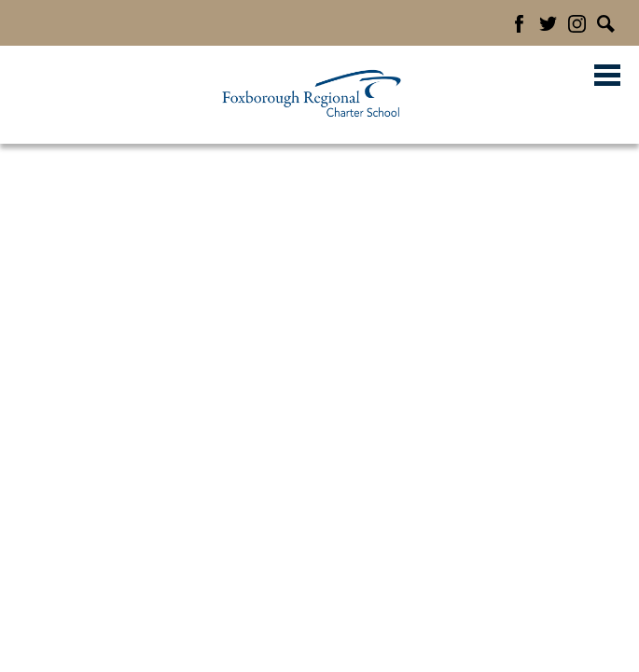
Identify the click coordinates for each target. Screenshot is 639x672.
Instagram (577, 24)
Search (606, 24)
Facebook (519, 24)
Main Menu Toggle (607, 75)
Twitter (548, 24)
